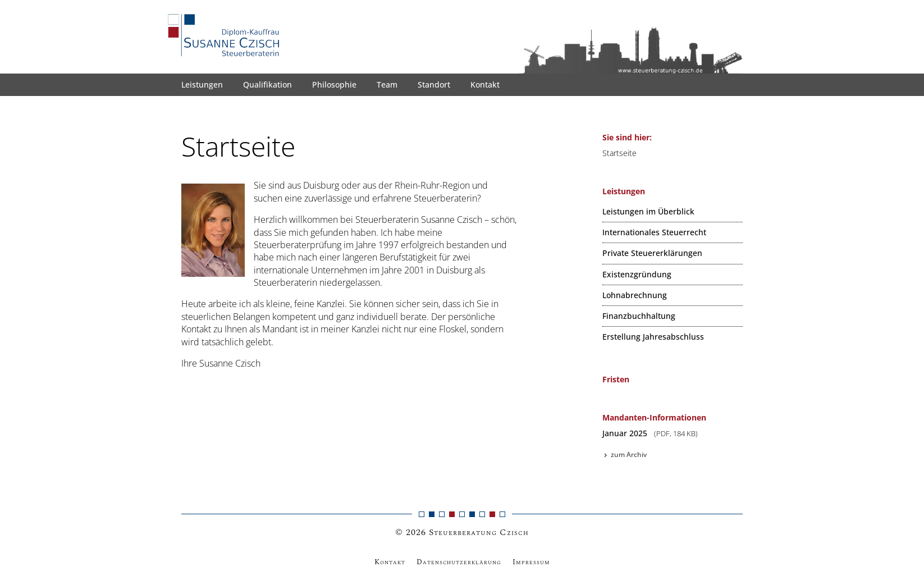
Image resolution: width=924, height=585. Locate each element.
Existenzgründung (637, 274)
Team (387, 84)
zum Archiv (625, 454)
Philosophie (334, 84)
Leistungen (202, 84)
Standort (434, 84)
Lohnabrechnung (635, 295)
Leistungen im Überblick (648, 211)
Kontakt (485, 84)
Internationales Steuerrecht (654, 232)
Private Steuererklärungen (652, 253)
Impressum (531, 562)
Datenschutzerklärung (459, 562)
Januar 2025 (650, 433)
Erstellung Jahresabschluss (653, 337)
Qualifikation (267, 84)
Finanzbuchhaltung (639, 316)
